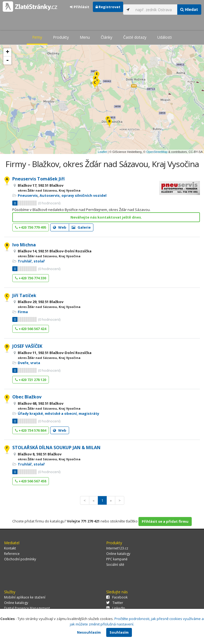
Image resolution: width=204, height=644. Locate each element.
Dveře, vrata (29, 363)
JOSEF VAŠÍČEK (27, 346)
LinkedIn (116, 608)
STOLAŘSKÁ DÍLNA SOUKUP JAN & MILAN (56, 448)
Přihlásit (80, 7)
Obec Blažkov (27, 397)
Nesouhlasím (89, 632)
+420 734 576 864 (31, 430)
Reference (12, 554)
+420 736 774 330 (31, 278)
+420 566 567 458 (31, 481)
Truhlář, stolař (31, 261)
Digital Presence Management (27, 608)
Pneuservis (28, 195)
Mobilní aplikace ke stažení (25, 597)
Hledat (189, 9)
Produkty (61, 37)
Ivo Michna (24, 245)
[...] (155, 10)
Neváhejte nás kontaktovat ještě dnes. (106, 217)
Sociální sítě (115, 565)
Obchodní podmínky (20, 559)
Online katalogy (118, 554)
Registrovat (108, 7)
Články (107, 37)
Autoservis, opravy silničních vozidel (73, 195)
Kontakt (10, 548)
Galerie (81, 227)
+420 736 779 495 (31, 227)
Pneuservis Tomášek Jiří (39, 179)
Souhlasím (119, 632)
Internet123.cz (117, 548)
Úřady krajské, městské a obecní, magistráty (58, 413)
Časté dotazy (135, 37)
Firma (23, 312)
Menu (85, 37)
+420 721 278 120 (31, 380)
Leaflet (102, 152)
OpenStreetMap (157, 152)
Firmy (37, 37)
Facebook (117, 597)
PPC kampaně (117, 559)
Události (165, 37)
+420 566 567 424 (31, 329)
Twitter (115, 603)
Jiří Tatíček (24, 295)
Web (60, 227)
